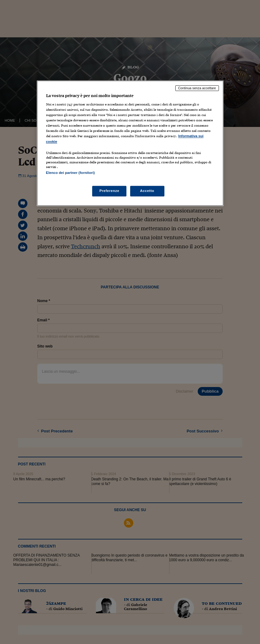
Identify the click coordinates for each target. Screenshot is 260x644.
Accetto (147, 191)
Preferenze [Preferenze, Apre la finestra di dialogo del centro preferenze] (109, 191)
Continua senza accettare (197, 88)
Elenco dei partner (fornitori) (71, 173)
